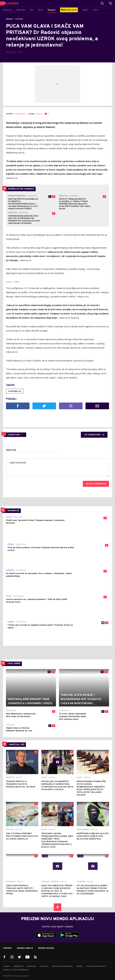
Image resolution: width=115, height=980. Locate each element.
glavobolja (15, 391)
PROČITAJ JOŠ (17, 745)
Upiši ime (11, 450)
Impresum (32, 966)
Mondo (8, 948)
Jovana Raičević (20, 114)
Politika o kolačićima (62, 966)
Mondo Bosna (46, 948)
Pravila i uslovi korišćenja (16, 970)
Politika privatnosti (96, 966)
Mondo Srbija (25, 948)
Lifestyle (19, 19)
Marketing (18, 966)
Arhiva (80, 966)
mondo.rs (39, 114)
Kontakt (44, 966)
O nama (6, 966)
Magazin (10, 19)
